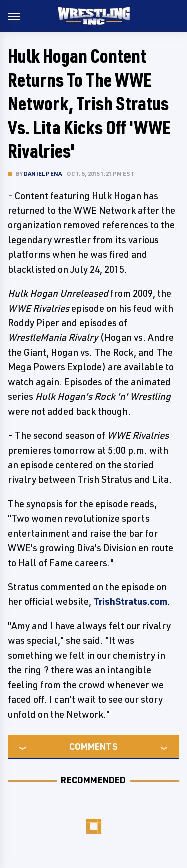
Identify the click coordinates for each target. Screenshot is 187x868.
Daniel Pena (43, 174)
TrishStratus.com (130, 601)
